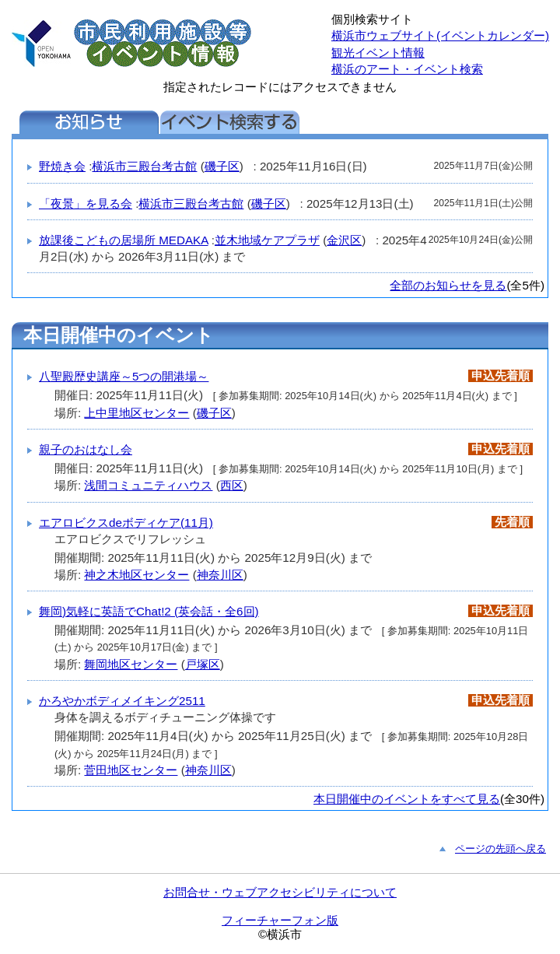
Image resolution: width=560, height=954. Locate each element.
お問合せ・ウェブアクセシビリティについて (280, 892)
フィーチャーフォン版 (280, 920)
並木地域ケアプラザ (267, 240)
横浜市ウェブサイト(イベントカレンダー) (440, 35)
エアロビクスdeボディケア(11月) (126, 523)
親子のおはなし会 (86, 449)
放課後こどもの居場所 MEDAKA (124, 240)
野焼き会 (62, 166)
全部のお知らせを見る (448, 285)
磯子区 (222, 166)
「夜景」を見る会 (86, 203)
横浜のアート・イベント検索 (407, 69)
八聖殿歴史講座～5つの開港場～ (124, 376)
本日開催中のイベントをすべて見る (407, 799)
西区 (232, 485)
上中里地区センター (136, 413)
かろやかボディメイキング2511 (122, 701)
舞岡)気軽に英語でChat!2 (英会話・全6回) (149, 611)
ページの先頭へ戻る (500, 849)
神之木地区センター (136, 575)
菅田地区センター (131, 770)
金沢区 (344, 240)
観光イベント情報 (378, 53)
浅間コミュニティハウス (148, 485)
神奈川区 (220, 575)
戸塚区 (203, 664)
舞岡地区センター (131, 664)
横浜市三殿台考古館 (144, 166)
